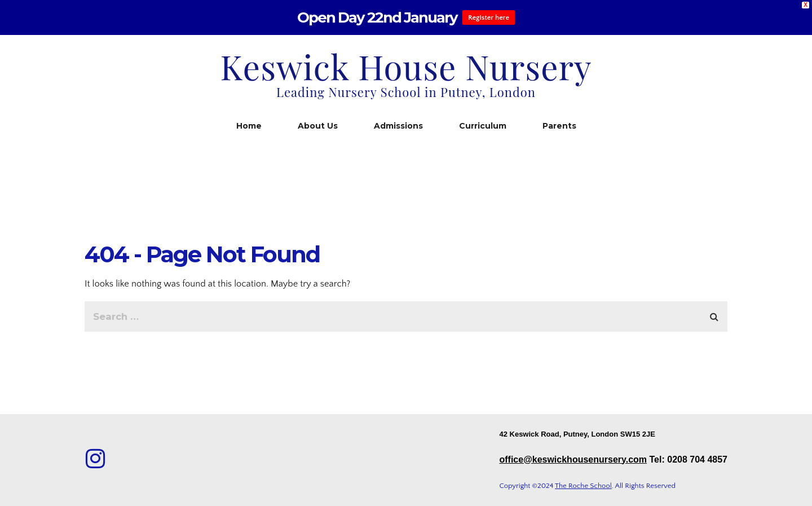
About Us (318, 126)
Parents (559, 126)
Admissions (398, 126)
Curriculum (483, 126)
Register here (489, 17)
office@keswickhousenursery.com (573, 459)
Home (249, 126)
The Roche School (583, 486)
